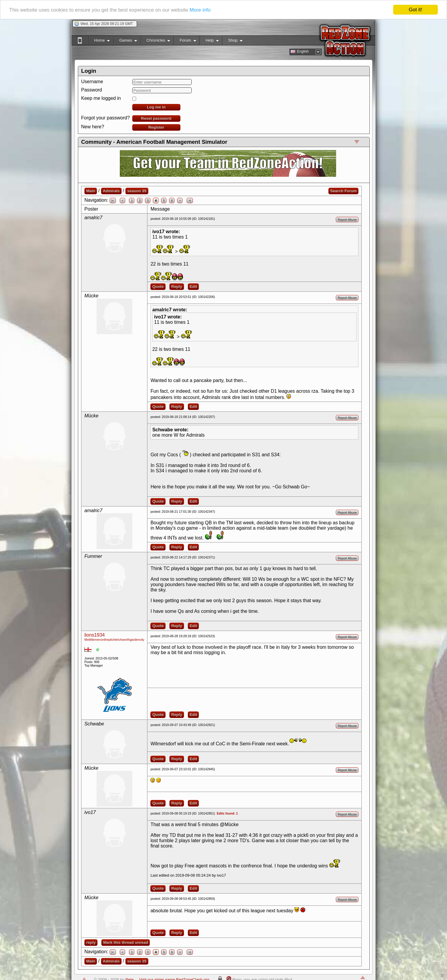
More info (200, 10)
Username (92, 82)
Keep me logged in (101, 98)
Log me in (156, 107)
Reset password (156, 118)
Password (92, 90)
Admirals (111, 191)
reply (91, 942)
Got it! (415, 10)
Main (91, 191)
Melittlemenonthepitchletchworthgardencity (114, 640)
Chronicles (155, 41)
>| (190, 201)
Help (209, 41)
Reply (177, 287)
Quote (158, 287)
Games (125, 41)
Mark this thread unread (126, 942)
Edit (193, 287)
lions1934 (95, 635)
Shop (232, 41)
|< (113, 201)
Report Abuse (347, 220)
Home (99, 41)
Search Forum (344, 191)
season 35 (137, 191)
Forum (185, 41)
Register (156, 127)
